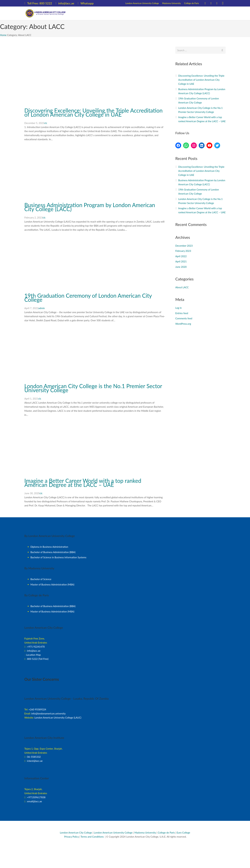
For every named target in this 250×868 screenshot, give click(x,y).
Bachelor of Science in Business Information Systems (58, 557)
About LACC (182, 287)
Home (3, 35)
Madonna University (145, 833)
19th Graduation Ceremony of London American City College (88, 298)
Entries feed (182, 313)
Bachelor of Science (41, 579)
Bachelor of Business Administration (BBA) (53, 552)
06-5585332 (34, 757)
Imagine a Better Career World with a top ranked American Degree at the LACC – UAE (83, 483)
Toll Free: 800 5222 (40, 3)
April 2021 (181, 261)
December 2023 (184, 246)
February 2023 (183, 251)
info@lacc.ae (66, 3)
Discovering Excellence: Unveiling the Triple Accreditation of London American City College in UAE (94, 112)
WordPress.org (183, 324)
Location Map (33, 655)
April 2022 (181, 256)
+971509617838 (36, 797)
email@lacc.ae (35, 801)
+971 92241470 (36, 647)
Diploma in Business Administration (49, 547)
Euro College (183, 833)
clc (46, 123)
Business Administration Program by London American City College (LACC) (90, 207)
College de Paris (166, 833)
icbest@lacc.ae (35, 761)
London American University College (113, 833)
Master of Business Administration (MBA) (52, 584)
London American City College (76, 833)
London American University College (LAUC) (58, 718)
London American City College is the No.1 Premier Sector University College (93, 388)
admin (42, 308)
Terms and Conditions (92, 837)
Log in (178, 308)
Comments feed (184, 318)
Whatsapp (87, 3)
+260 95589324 (37, 709)
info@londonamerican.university (48, 713)
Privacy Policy (71, 837)
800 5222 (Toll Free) (38, 659)
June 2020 (181, 267)
